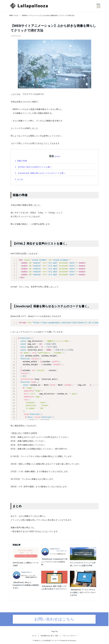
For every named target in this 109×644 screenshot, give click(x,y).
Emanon (73, 641)
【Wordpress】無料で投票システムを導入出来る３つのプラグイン (54, 588)
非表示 (57, 156)
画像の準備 (21, 161)
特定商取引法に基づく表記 (49, 636)
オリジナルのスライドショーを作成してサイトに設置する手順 (83, 564)
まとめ (19, 179)
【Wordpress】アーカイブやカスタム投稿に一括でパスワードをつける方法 (83, 592)
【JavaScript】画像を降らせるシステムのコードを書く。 (41, 173)
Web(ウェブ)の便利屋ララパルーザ (47, 641)
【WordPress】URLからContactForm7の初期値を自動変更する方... (26, 585)
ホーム (34, 636)
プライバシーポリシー (70, 636)
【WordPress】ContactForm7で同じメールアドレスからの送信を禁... (54, 562)
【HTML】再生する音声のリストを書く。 (34, 167)
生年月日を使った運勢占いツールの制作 (26, 564)
